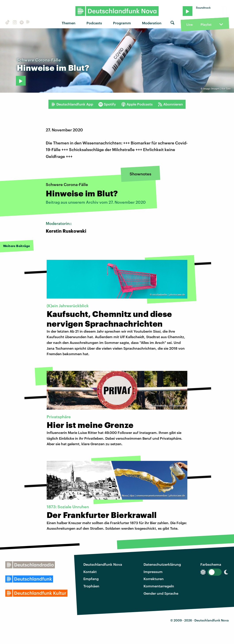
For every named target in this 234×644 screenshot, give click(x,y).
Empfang (91, 579)
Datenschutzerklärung (162, 564)
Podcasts (94, 23)
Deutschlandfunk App (72, 104)
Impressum (153, 572)
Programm (122, 23)
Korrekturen (154, 579)
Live (190, 24)
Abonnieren (170, 104)
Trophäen (91, 586)
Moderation (152, 23)
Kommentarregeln (159, 586)
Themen (69, 23)
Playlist (206, 24)
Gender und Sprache (161, 593)
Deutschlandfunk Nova (103, 564)
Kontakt (90, 572)
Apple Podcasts (137, 104)
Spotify (107, 104)
